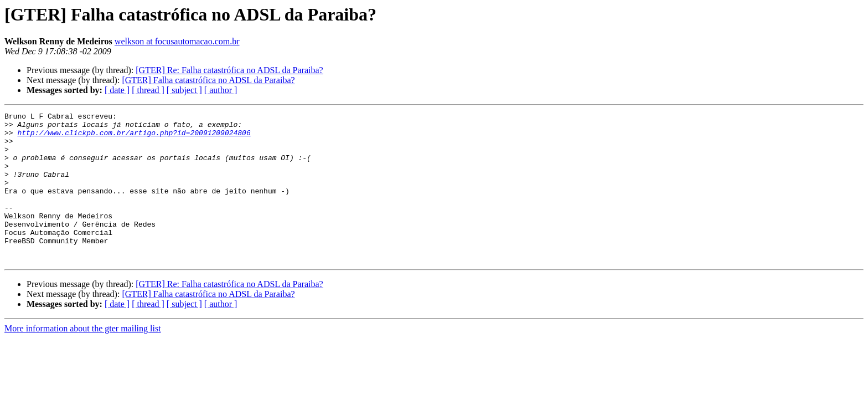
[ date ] (117, 90)
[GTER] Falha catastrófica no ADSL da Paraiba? (208, 80)
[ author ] (221, 90)
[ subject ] (184, 90)
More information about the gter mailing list (83, 358)
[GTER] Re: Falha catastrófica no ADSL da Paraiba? (229, 70)
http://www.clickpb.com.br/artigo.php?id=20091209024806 (134, 137)
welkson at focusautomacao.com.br (177, 41)
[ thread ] (148, 90)
